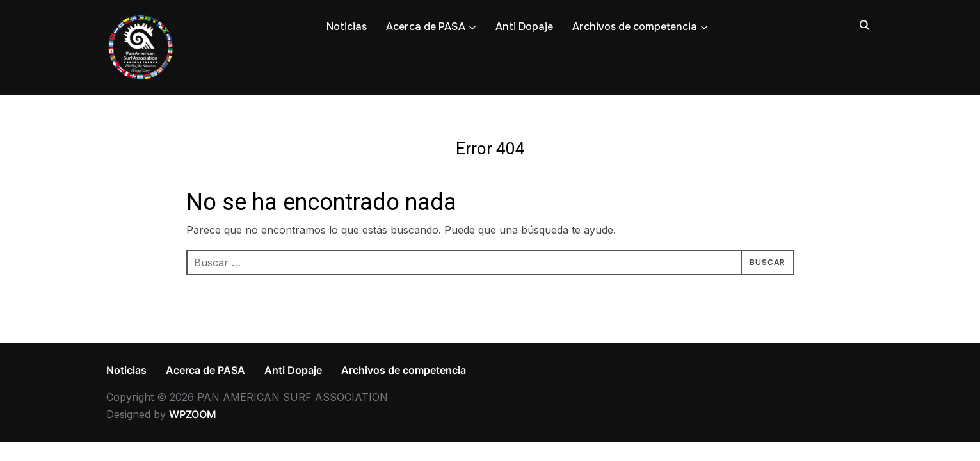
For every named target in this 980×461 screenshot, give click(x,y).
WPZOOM (193, 414)
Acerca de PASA (426, 27)
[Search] (865, 24)
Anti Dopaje (524, 27)
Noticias (347, 27)
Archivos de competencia (635, 27)
